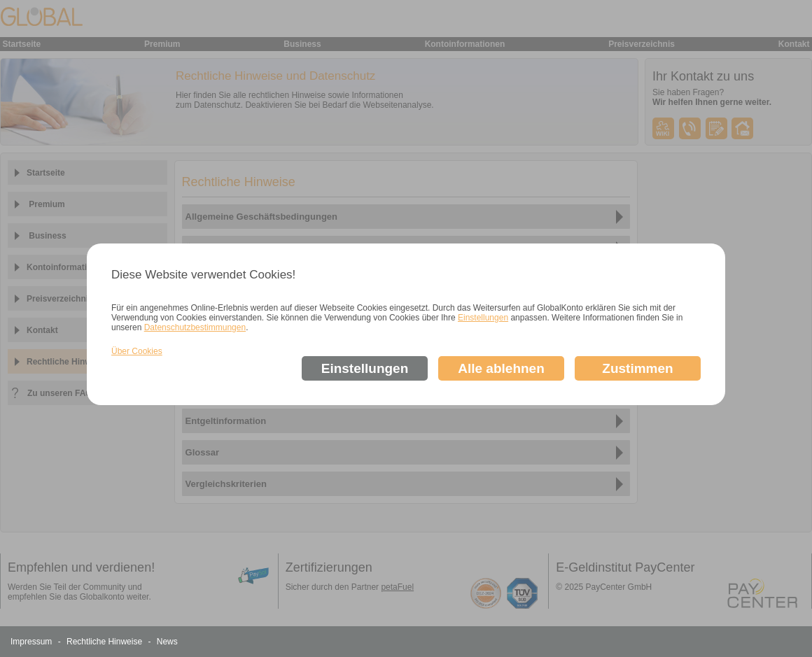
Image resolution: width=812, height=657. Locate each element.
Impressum (33, 642)
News (167, 642)
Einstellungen (483, 318)
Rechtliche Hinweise (105, 642)
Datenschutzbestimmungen (195, 327)
